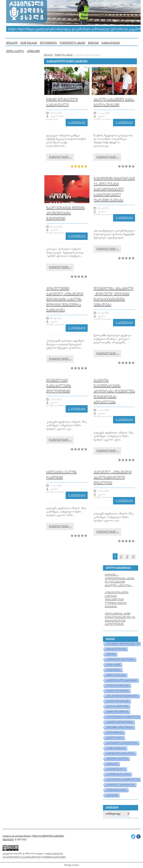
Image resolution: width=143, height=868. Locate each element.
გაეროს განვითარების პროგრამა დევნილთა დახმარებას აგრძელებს (114, 391)
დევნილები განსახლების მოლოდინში (59, 386)
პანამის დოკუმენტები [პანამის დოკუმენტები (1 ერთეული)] (117, 712)
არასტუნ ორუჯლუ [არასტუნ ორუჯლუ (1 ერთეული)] (116, 769)
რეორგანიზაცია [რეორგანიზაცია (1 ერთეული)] (115, 733)
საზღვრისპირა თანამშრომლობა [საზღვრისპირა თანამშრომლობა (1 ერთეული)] (123, 780)
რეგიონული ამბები (72, 43)
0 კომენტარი (77, 123)
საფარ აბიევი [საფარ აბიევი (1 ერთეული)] (113, 665)
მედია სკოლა (15, 51)
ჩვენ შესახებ (29, 43)
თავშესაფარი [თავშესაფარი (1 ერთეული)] (114, 670)
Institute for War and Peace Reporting (17, 836)
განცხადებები (111, 43)
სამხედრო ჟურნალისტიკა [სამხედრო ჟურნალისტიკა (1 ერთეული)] (120, 722)
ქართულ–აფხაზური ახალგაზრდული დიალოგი (113, 478)
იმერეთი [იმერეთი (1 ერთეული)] (111, 654)
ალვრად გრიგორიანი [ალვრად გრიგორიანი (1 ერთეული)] (118, 686)
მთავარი (12, 43)
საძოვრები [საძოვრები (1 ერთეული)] (112, 795)
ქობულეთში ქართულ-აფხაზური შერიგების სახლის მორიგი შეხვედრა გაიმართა (65, 300)
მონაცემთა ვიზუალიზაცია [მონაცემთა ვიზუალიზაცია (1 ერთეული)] (120, 727)
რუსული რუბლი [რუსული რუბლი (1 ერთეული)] (115, 738)
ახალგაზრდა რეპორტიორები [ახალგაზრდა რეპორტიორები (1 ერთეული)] (122, 743)
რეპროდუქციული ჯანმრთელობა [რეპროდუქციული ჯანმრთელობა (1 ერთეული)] (123, 717)
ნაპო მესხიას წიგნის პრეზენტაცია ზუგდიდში (66, 213)
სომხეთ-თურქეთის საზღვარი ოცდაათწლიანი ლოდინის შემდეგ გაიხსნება (117, 600)
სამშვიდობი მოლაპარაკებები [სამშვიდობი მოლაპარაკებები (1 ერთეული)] (122, 680)
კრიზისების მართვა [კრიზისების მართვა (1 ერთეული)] (116, 790)
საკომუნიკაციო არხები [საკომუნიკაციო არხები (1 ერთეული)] (118, 774)
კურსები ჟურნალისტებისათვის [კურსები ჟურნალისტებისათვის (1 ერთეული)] (122, 696)
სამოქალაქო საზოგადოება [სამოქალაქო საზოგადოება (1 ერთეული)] (120, 753)
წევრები (93, 43)
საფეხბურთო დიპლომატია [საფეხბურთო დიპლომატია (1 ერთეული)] (120, 659)
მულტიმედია (48, 43)
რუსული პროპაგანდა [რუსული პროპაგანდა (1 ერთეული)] (117, 691)
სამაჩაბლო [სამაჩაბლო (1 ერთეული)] (112, 764)
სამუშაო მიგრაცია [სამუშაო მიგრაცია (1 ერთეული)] (116, 748)
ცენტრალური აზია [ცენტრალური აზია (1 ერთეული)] (116, 675)
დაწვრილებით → (60, 157)
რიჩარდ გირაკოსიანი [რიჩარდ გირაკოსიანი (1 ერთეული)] (118, 701)
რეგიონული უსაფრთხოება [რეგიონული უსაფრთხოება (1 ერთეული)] (120, 785)
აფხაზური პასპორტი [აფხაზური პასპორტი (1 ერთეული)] (117, 759)
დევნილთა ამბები (64, 55)
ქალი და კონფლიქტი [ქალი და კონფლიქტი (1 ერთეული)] (117, 706)
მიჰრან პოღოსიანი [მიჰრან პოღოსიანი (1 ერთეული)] (116, 649)
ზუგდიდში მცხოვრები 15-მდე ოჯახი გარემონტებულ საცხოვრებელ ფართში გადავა (114, 190)
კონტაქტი (33, 51)
